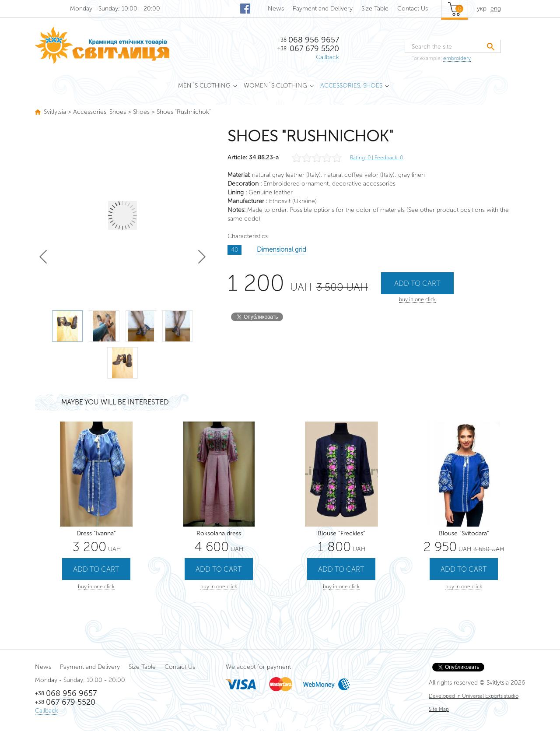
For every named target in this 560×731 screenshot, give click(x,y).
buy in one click (417, 299)
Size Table (375, 9)
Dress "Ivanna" (96, 533)
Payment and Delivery (323, 9)
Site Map (439, 709)
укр (482, 9)
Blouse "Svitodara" (464, 533)
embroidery (457, 58)
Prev (43, 257)
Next (202, 257)
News (276, 9)
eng (496, 9)
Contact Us (413, 9)
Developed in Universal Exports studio (474, 696)
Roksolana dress (219, 533)
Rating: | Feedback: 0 (376, 158)
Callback (327, 57)
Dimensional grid (282, 250)
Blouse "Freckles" (341, 533)
